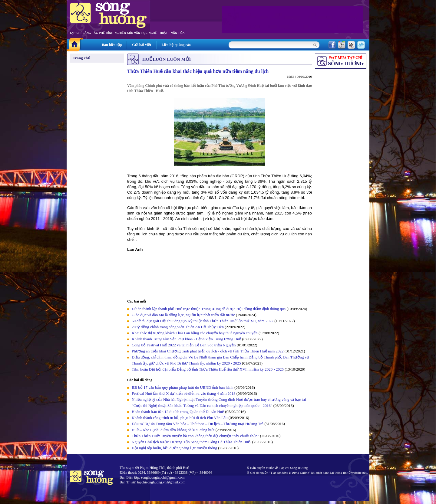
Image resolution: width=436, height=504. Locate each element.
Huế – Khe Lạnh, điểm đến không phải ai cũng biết (173, 430)
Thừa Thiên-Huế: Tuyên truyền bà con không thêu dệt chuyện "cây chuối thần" (195, 436)
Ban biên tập (112, 45)
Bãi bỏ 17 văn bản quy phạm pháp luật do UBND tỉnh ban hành (183, 387)
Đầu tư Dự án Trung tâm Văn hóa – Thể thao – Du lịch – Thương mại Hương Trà (198, 424)
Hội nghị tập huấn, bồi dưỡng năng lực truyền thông (174, 448)
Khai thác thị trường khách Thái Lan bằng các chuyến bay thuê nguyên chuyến (195, 333)
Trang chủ (81, 58)
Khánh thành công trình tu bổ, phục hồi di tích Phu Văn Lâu (180, 418)
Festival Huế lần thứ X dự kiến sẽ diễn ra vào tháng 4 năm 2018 (184, 393)
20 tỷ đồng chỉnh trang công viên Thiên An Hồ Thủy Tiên (178, 327)
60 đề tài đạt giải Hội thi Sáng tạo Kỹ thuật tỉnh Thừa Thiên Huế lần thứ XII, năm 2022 (203, 321)
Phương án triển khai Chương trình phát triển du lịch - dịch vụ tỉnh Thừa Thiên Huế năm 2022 (208, 351)
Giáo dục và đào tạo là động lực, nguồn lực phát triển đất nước (183, 315)
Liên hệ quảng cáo (176, 45)
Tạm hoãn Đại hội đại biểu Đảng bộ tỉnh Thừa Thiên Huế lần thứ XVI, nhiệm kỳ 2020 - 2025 (208, 369)
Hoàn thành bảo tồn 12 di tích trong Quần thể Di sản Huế (178, 412)
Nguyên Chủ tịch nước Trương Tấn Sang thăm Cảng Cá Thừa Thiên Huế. (192, 442)
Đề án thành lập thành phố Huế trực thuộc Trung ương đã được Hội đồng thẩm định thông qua (209, 309)
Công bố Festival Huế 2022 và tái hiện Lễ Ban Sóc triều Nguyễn (184, 345)
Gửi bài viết (142, 45)
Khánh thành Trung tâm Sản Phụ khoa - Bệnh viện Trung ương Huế (186, 339)
